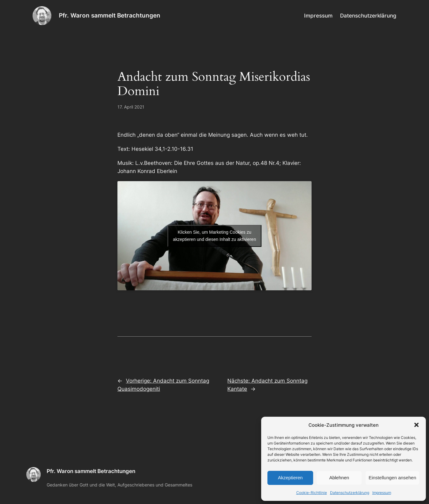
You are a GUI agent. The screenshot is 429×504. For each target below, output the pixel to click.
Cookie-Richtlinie (312, 493)
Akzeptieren (290, 478)
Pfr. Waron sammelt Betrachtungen (110, 15)
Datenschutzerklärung (350, 493)
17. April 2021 (131, 107)
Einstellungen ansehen (392, 478)
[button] (416, 425)
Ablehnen (339, 478)
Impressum (382, 493)
